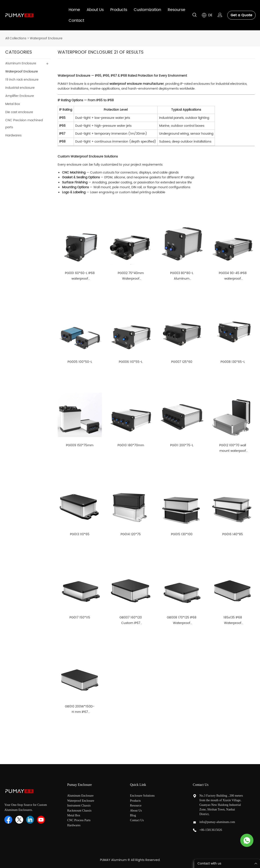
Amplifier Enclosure (20, 96)
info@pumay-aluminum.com (217, 822)
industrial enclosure (20, 88)
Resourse (176, 10)
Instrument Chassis (79, 806)
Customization (147, 10)
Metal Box (13, 104)
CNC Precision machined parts (24, 124)
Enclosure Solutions (143, 796)
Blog (133, 815)
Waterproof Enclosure (46, 38)
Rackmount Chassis (80, 811)
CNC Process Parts (79, 820)
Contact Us (137, 820)
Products (119, 10)
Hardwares (13, 135)
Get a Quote (241, 15)
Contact (76, 21)
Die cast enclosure (19, 112)
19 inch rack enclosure (22, 80)
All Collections (16, 38)
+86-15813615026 (211, 830)
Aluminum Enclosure (21, 63)
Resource (136, 806)
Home (74, 10)
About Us (95, 10)
